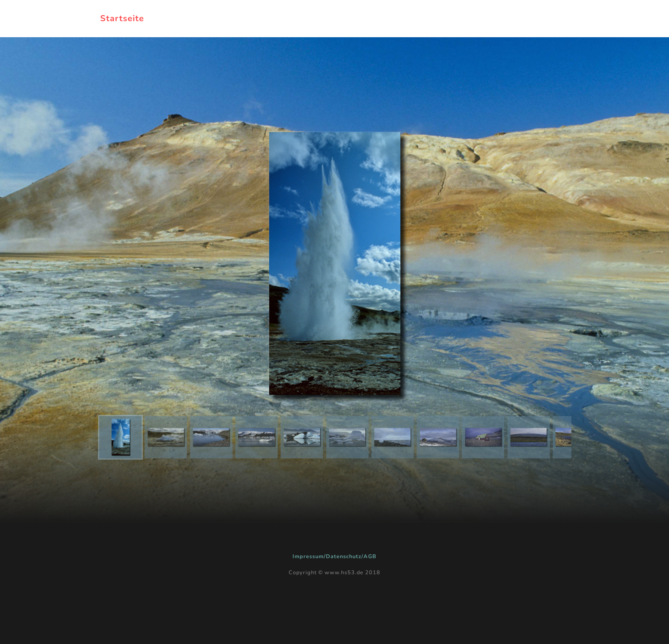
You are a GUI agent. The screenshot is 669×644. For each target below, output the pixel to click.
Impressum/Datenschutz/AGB (334, 556)
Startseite (122, 18)
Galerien (455, 19)
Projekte (405, 19)
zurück (359, 19)
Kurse (501, 19)
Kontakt (545, 19)
